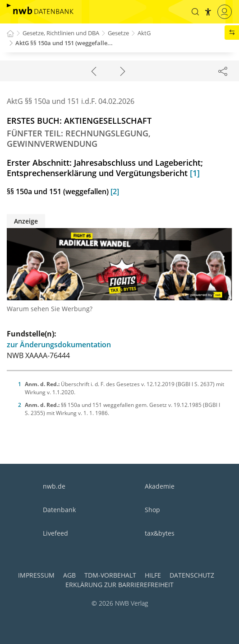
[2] (115, 191)
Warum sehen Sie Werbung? (50, 309)
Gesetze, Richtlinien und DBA (61, 33)
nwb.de (54, 486)
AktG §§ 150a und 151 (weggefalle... (64, 43)
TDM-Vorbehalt (110, 575)
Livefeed (55, 533)
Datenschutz (192, 575)
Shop (152, 510)
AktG (144, 33)
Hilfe (153, 575)
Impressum (36, 575)
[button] (195, 12)
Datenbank (59, 510)
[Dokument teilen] (223, 71)
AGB (69, 575)
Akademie (160, 486)
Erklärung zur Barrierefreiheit (119, 585)
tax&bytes (160, 533)
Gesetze (118, 33)
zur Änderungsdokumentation (59, 345)
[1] (195, 173)
